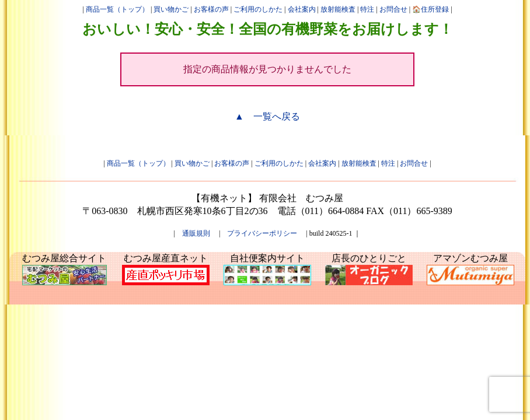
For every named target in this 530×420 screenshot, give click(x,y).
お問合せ (393, 9)
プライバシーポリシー (262, 233)
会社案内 (302, 9)
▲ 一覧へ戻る (267, 116)
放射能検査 (338, 9)
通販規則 (196, 233)
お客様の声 (211, 9)
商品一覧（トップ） (117, 9)
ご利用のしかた (258, 9)
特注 (367, 9)
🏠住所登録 (430, 9)
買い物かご (171, 9)
